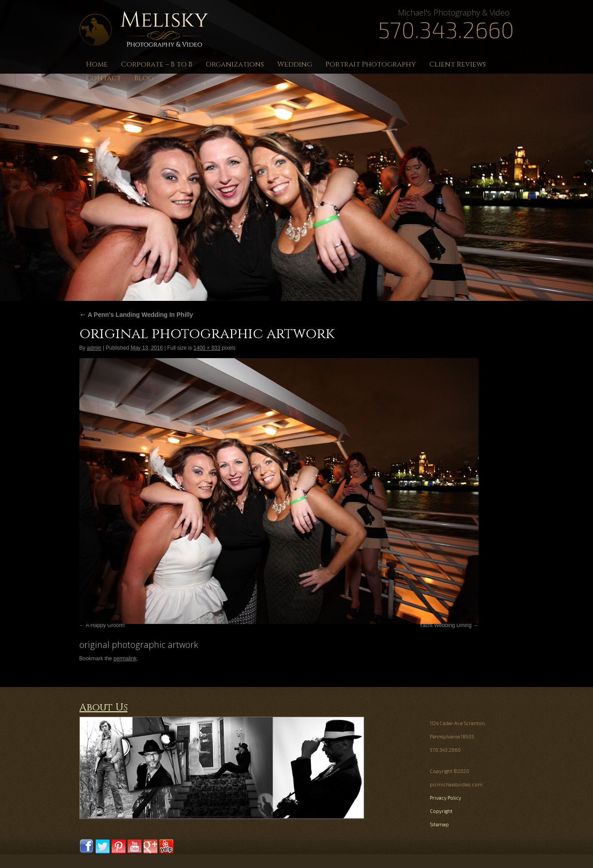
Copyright (441, 811)
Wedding (295, 64)
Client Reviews (458, 64)
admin (94, 348)
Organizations (235, 64)
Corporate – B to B (157, 64)
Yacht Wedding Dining (446, 625)
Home (97, 64)
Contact (104, 78)
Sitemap (439, 824)
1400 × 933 (207, 348)
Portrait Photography (371, 64)
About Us (104, 708)
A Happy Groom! (105, 625)
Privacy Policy (446, 798)
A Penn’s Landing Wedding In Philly (136, 315)
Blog (144, 78)
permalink (125, 659)
